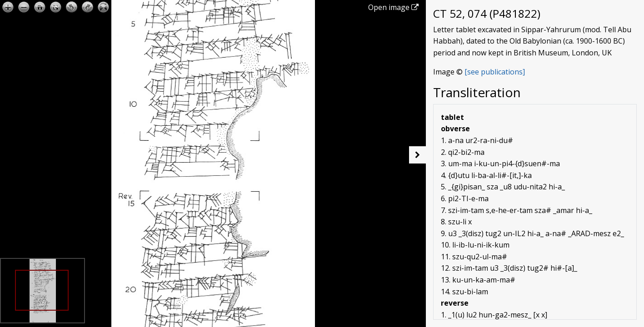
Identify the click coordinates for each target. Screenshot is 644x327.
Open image (393, 7)
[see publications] (495, 72)
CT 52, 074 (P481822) (487, 13)
